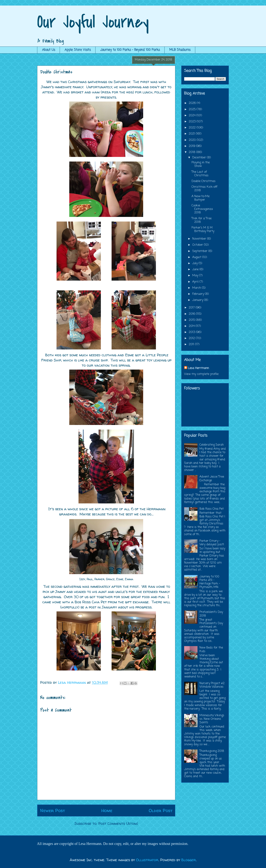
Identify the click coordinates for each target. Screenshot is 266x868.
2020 (193, 140)
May (196, 276)
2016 (192, 314)
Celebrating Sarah (212, 445)
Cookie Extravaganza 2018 (202, 209)
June (196, 270)
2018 (192, 152)
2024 (193, 116)
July (195, 263)
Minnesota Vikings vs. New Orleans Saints (212, 719)
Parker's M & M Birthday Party (203, 230)
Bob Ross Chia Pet (212, 509)
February (199, 294)
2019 (192, 146)
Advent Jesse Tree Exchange (212, 479)
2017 (192, 308)
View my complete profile (201, 374)
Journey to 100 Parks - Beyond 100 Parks (130, 50)
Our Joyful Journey (93, 22)
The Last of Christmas (200, 174)
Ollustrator (147, 860)
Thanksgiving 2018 (212, 751)
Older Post (161, 810)
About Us (49, 50)
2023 (193, 122)
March (197, 288)
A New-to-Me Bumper (201, 198)
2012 (192, 338)
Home (107, 810)
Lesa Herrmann (198, 368)
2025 (193, 109)
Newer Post (52, 810)
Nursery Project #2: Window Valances (212, 685)
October (198, 245)
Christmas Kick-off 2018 (204, 189)
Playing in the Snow (201, 164)
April (196, 282)
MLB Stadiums (180, 50)
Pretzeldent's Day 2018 (211, 614)
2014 (192, 326)
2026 (193, 103)
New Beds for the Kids (211, 650)
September (200, 251)
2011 (192, 344)
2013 (192, 332)
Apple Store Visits (78, 50)
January (198, 300)
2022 (193, 128)
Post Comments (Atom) (118, 823)
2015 (192, 320)
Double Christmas (204, 181)
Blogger (189, 860)
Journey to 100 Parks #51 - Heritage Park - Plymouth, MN (210, 582)
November (200, 239)
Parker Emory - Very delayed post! (212, 543)
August (197, 257)
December (200, 158)
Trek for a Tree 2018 (202, 220)
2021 (192, 134)
